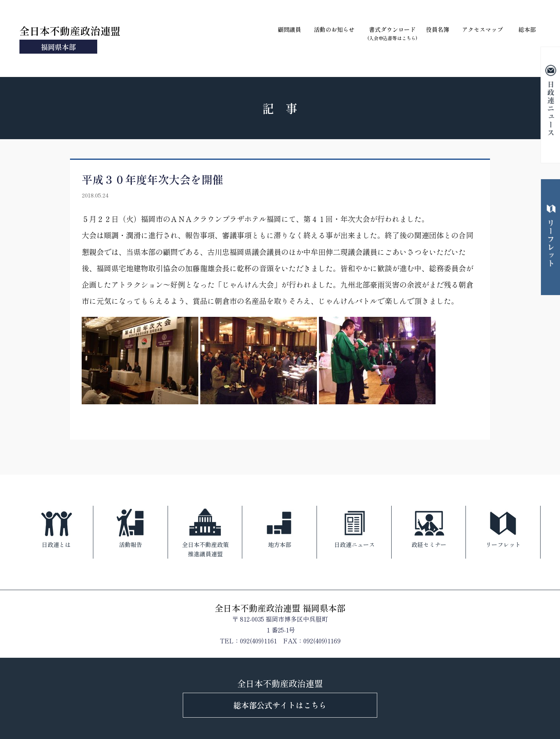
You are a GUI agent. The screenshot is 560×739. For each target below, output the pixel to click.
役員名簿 (437, 29)
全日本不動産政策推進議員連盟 (205, 532)
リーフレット (503, 527)
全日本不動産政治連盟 (70, 38)
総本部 (527, 29)
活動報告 (131, 527)
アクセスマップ (482, 29)
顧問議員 (289, 29)
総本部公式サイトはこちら (280, 705)
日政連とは (56, 527)
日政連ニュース (354, 527)
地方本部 (280, 527)
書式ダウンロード (392, 33)
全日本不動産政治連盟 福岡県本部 (280, 608)
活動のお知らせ (334, 29)
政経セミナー (429, 527)
